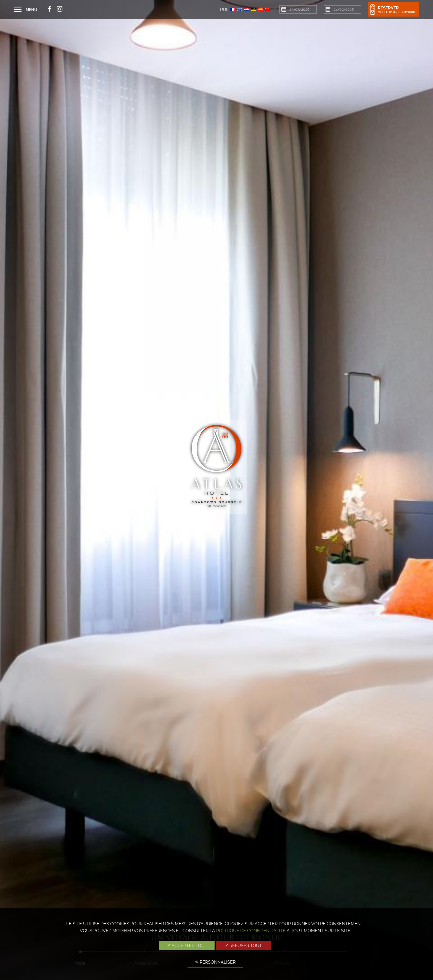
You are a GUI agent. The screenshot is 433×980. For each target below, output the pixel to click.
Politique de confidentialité (251, 931)
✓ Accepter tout (187, 946)
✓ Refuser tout (243, 946)
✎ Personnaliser (215, 962)
